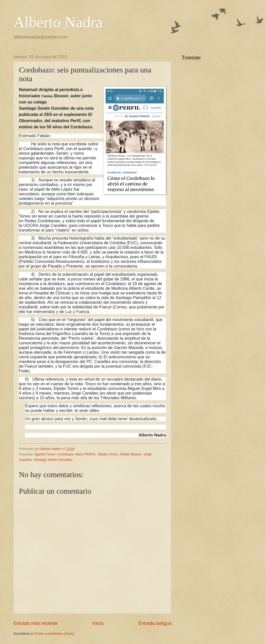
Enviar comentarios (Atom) (54, 634)
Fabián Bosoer (131, 454)
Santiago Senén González (53, 460)
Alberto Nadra (58, 22)
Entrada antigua (155, 623)
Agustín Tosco (45, 454)
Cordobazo (65, 454)
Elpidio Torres (108, 454)
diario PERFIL (86, 454)
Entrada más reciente (36, 623)
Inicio (98, 623)
